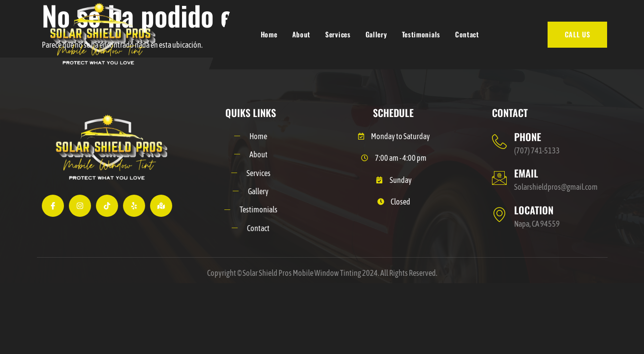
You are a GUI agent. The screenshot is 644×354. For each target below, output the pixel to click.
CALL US (578, 34)
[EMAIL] (499, 178)
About (302, 34)
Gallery (376, 34)
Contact (467, 34)
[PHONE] (499, 142)
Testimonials (421, 34)
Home (269, 34)
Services (338, 34)
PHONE (528, 137)
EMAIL (526, 173)
